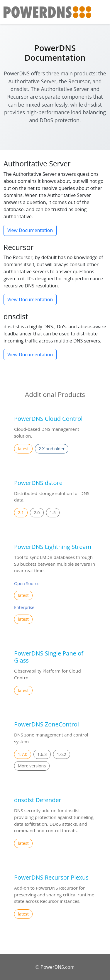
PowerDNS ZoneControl (46, 724)
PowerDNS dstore (38, 483)
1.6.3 (42, 754)
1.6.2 (62, 754)
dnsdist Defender (38, 800)
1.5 (53, 513)
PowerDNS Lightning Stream (53, 547)
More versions (32, 766)
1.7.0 (23, 754)
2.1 (21, 513)
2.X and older (52, 449)
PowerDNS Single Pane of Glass (49, 657)
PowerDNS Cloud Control (48, 419)
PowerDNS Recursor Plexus (51, 877)
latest (23, 449)
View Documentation (30, 230)
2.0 (37, 513)
